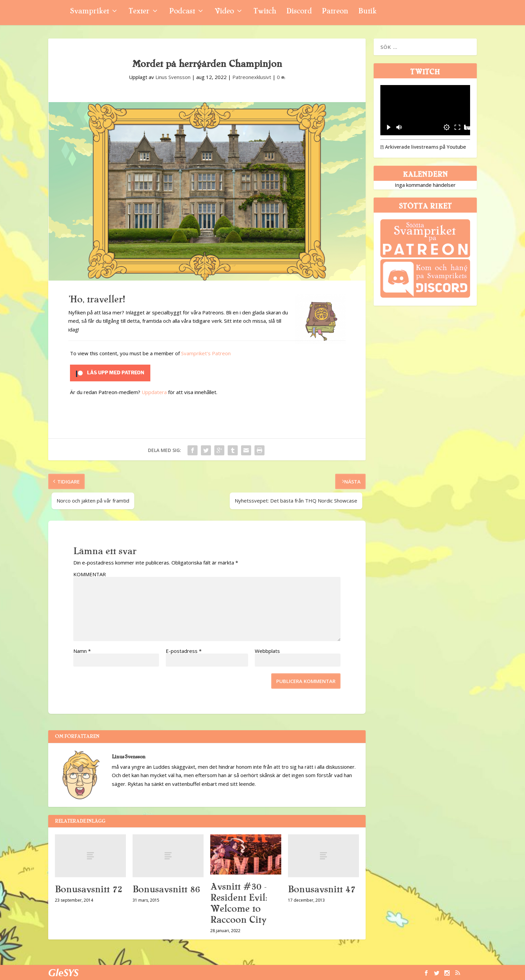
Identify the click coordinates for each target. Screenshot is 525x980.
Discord (299, 12)
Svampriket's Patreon (206, 353)
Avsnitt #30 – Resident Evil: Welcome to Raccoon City (239, 903)
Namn (82, 651)
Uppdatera (154, 392)
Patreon (335, 12)
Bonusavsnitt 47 (322, 889)
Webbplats (267, 651)
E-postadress (184, 651)
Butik (367, 12)
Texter (139, 12)
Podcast (182, 12)
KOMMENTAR (90, 574)
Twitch (265, 12)
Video (224, 12)
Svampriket (89, 12)
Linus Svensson (173, 77)
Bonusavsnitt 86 (166, 889)
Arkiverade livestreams (409, 147)
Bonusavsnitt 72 (89, 889)
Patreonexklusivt (252, 77)
